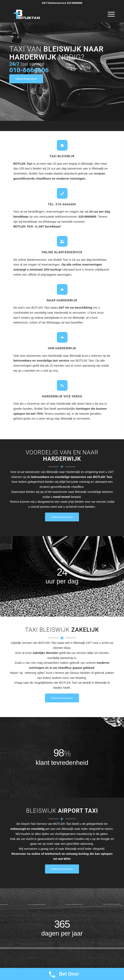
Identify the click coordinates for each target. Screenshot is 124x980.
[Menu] (109, 14)
